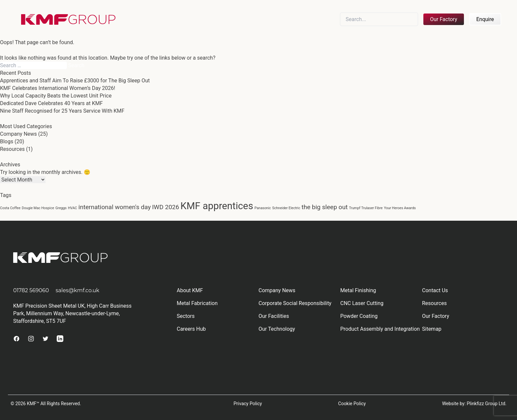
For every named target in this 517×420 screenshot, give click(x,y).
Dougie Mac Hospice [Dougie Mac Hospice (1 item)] (38, 208)
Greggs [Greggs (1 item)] (61, 208)
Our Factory (443, 19)
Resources (12, 149)
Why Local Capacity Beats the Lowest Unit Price (56, 96)
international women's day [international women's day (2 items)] (115, 207)
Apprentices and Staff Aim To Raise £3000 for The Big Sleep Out (75, 81)
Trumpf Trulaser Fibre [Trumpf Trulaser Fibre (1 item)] (366, 208)
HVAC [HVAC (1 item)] (73, 208)
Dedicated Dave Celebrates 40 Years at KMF (51, 103)
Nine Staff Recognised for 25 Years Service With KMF (62, 111)
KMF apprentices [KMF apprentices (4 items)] (217, 206)
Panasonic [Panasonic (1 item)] (263, 208)
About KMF (190, 290)
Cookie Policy (352, 404)
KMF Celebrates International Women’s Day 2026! (58, 88)
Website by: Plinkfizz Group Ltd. (474, 404)
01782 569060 (31, 290)
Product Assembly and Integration (380, 329)
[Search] (379, 19)
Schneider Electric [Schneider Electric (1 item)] (286, 208)
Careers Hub (191, 329)
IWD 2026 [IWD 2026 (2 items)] (166, 207)
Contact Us (435, 290)
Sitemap (432, 329)
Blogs (7, 141)
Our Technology (277, 329)
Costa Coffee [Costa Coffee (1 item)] (10, 208)
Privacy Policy (248, 404)
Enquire (485, 19)
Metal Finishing (358, 290)
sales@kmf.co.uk (78, 290)
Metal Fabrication (197, 303)
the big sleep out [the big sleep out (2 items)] (324, 207)
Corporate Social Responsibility (295, 303)
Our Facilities (274, 316)
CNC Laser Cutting (362, 303)
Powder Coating (359, 316)
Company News (18, 134)
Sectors (186, 316)
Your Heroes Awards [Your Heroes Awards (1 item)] (400, 208)
